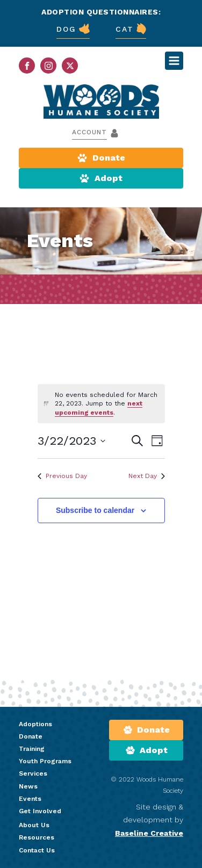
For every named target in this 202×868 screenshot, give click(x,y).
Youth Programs (45, 761)
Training (32, 749)
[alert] (101, 404)
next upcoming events (99, 408)
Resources (37, 837)
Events (30, 799)
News (28, 786)
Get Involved (40, 811)
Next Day (147, 476)
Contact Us (37, 850)
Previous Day (62, 476)
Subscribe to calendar (95, 510)
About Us (34, 825)
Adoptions (35, 724)
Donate (31, 736)
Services (33, 773)
